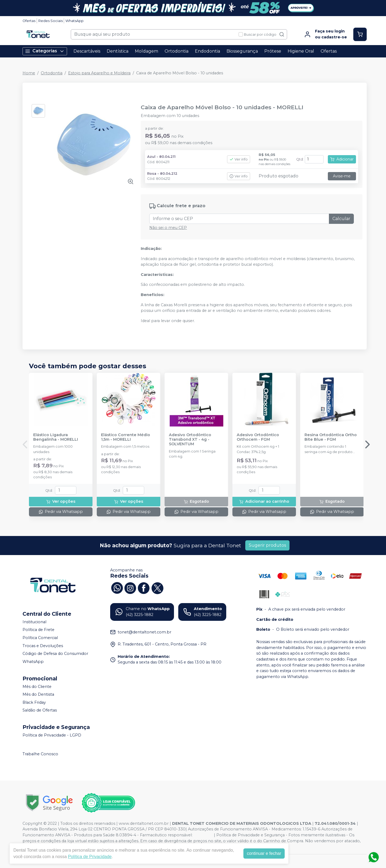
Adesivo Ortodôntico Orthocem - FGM (258, 437)
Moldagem (146, 51)
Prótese (273, 51)
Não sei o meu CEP (168, 228)
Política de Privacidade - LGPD (52, 735)
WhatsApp (75, 21)
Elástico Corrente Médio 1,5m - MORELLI (126, 437)
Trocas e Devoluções (43, 646)
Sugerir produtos (267, 545)
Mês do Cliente (37, 687)
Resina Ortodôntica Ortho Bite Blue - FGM (331, 437)
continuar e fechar (264, 853)
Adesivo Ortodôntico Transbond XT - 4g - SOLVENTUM (190, 440)
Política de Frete (38, 630)
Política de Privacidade (90, 857)
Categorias (45, 51)
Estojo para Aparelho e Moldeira (99, 73)
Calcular (341, 219)
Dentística (118, 51)
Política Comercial (40, 638)
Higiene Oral (301, 51)
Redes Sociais (51, 21)
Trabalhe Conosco (40, 754)
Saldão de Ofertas (40, 710)
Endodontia (207, 51)
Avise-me (342, 176)
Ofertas (29, 21)
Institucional (34, 622)
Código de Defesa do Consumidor (55, 654)
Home (29, 73)
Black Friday (34, 702)
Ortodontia (177, 51)
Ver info (239, 159)
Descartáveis (87, 51)
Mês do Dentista (38, 694)
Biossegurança (242, 51)
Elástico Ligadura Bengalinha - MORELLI (56, 437)
